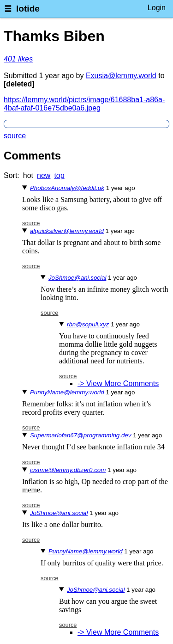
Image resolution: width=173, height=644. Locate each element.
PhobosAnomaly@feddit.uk (67, 188)
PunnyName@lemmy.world (67, 392)
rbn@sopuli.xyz (88, 324)
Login (157, 8)
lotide (28, 9)
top (59, 175)
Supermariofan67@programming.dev (81, 435)
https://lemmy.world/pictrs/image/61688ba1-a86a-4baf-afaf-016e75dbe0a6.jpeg (84, 104)
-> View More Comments (118, 383)
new (44, 175)
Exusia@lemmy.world (121, 76)
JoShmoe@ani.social (77, 278)
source (15, 136)
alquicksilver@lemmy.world (67, 231)
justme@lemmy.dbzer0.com (68, 470)
